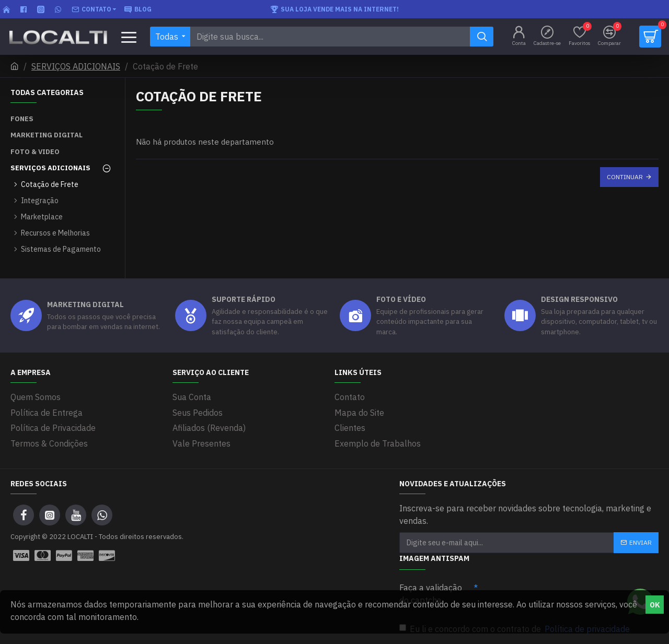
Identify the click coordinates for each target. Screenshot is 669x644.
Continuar (625, 177)
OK (655, 605)
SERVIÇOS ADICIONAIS (76, 66)
